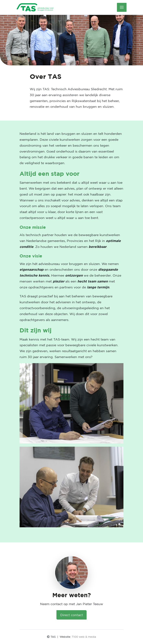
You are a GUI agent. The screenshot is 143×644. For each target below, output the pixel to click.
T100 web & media (84, 637)
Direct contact (72, 615)
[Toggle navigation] (122, 7)
